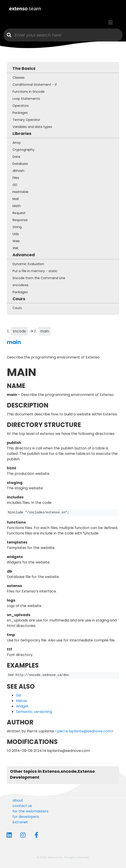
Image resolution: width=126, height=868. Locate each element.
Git (19, 695)
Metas (21, 701)
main (45, 331)
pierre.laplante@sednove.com (84, 731)
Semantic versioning (34, 712)
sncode (19, 331)
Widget (22, 706)
